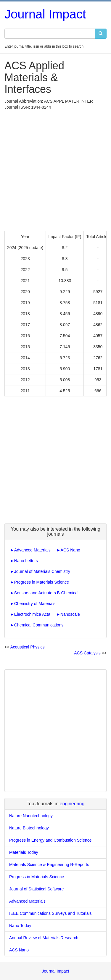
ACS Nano (70, 550)
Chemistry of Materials (35, 604)
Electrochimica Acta (32, 614)
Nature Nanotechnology (31, 816)
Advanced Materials (32, 550)
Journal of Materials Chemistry (42, 571)
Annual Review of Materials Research (44, 938)
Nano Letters (26, 561)
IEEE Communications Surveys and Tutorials (50, 913)
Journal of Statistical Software (36, 889)
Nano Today (20, 926)
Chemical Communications (39, 625)
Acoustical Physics (27, 647)
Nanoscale (70, 614)
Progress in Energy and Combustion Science (50, 840)
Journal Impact (45, 14)
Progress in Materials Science (42, 582)
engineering (72, 804)
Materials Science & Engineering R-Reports (49, 865)
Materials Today (24, 852)
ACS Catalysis (87, 653)
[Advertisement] (55, 169)
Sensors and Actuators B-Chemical (46, 593)
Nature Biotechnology (29, 828)
